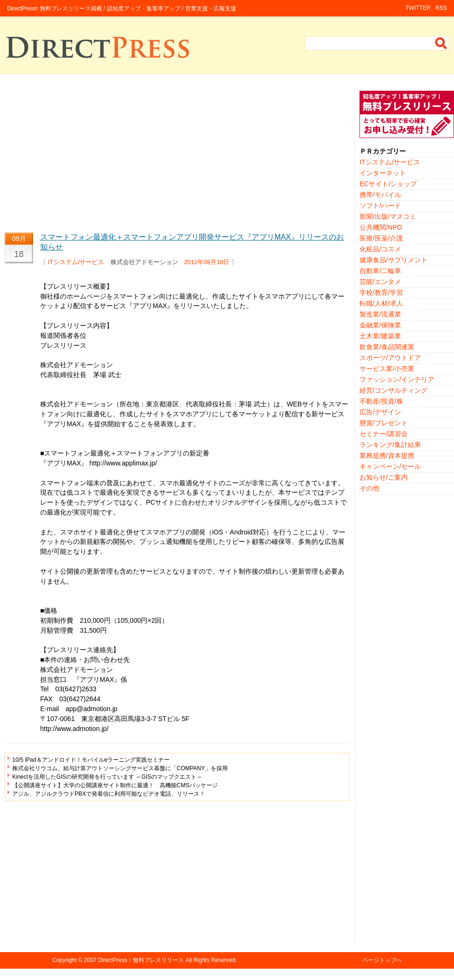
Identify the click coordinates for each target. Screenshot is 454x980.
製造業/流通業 (380, 314)
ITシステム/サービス (76, 262)
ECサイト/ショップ (388, 184)
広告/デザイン (380, 412)
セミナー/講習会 (384, 434)
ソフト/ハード (380, 206)
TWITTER (418, 8)
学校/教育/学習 (381, 292)
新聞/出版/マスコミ (388, 216)
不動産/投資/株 (381, 401)
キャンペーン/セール (390, 466)
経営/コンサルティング (394, 390)
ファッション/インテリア (397, 379)
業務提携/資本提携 (387, 456)
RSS (441, 8)
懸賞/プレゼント (384, 423)
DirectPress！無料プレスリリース (141, 960)
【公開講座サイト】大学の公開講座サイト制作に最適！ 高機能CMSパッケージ (115, 785)
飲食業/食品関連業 (387, 347)
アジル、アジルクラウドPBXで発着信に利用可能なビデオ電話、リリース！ (109, 794)
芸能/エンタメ (380, 282)
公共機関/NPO (381, 227)
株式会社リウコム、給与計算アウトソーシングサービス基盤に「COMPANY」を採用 (120, 768)
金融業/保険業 (380, 325)
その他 (369, 488)
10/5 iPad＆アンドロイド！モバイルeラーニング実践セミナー (91, 760)
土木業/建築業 (380, 336)
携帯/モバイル (380, 195)
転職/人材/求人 (381, 303)
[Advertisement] (177, 157)
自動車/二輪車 (380, 271)
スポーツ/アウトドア (390, 358)
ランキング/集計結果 (390, 445)
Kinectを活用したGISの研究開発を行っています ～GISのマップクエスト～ (107, 777)
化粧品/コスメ (380, 249)
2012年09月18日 (207, 262)
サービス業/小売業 (387, 369)
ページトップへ (382, 960)
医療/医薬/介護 (381, 238)
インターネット (383, 173)
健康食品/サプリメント (394, 260)
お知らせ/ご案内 (384, 477)
